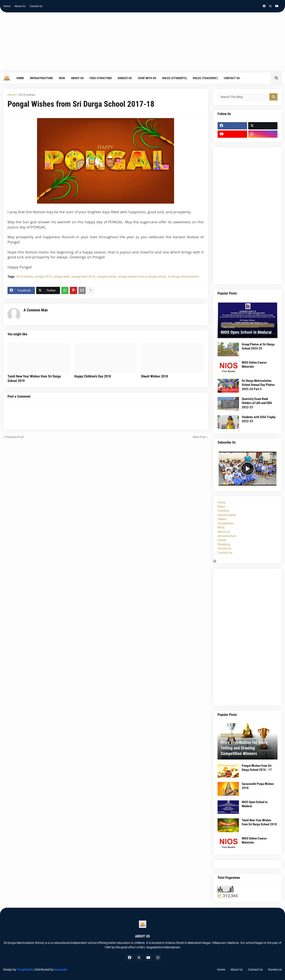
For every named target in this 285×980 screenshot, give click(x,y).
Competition (226, 523)
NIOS (221, 527)
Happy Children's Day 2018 (93, 376)
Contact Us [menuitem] (232, 78)
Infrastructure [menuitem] (41, 78)
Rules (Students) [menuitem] (175, 78)
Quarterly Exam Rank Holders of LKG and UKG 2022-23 (257, 403)
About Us (20, 6)
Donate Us (224, 548)
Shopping (224, 544)
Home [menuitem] (20, 78)
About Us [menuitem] (77, 78)
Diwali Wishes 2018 (154, 376)
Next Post (199, 437)
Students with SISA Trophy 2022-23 (259, 419)
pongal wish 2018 (83, 277)
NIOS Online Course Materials (254, 365)
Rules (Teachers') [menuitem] (205, 78)
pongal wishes (107, 277)
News (221, 506)
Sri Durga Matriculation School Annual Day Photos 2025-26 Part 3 (258, 385)
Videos (222, 519)
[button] (276, 78)
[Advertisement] (143, 44)
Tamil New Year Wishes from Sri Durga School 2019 (34, 379)
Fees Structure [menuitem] (101, 78)
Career (222, 540)
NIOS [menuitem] (62, 78)
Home (7, 6)
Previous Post (15, 437)
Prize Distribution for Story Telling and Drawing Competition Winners (244, 748)
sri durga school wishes (183, 277)
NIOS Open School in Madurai (246, 332)
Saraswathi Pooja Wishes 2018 (258, 786)
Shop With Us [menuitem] (147, 78)
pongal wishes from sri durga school (142, 277)
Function (223, 511)
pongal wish (62, 277)
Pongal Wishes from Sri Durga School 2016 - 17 (257, 768)
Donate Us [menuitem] (125, 78)
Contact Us (36, 6)
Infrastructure (227, 536)
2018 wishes (27, 95)
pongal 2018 (43, 277)
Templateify (25, 970)
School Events (227, 515)
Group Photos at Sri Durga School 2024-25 (258, 346)
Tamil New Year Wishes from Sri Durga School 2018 (259, 822)
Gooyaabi (61, 970)
